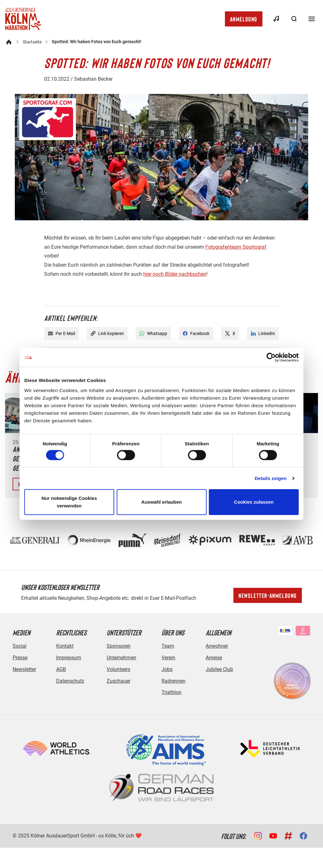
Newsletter (24, 669)
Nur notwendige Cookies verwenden (69, 502)
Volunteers (118, 669)
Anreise (214, 658)
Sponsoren (119, 646)
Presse (20, 658)
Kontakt (65, 646)
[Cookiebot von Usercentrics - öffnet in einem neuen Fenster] (271, 357)
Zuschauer (118, 681)
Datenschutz (70, 681)
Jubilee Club (219, 669)
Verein (168, 658)
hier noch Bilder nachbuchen (175, 274)
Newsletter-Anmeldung (268, 595)
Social (20, 646)
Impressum (69, 658)
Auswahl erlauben (161, 502)
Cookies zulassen (254, 502)
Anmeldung (244, 19)
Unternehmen (121, 658)
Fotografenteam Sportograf (236, 247)
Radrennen (173, 681)
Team (168, 646)
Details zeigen (270, 478)
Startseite (32, 42)
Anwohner (217, 646)
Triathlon (171, 692)
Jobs (167, 669)
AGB (61, 669)
